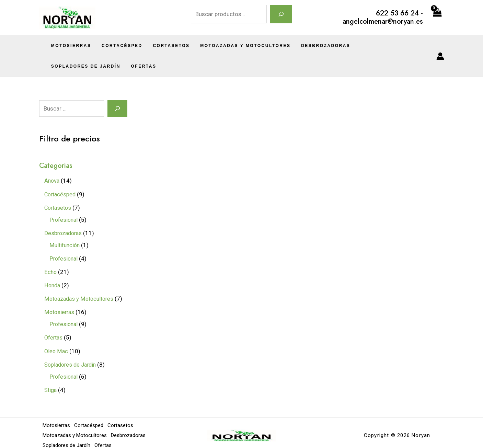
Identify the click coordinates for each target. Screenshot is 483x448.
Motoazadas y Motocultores (237, 46)
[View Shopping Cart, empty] (437, 18)
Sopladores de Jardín (383, 46)
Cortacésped (119, 46)
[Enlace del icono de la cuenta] (440, 56)
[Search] (117, 108)
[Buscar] (281, 14)
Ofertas (63, 66)
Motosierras (70, 46)
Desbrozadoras (315, 46)
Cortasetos (166, 46)
